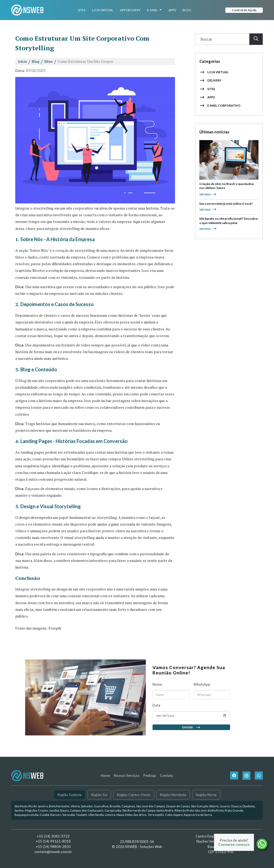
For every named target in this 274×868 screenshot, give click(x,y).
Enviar (191, 731)
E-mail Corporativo (220, 105)
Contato (167, 776)
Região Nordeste (173, 794)
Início (22, 61)
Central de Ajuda (244, 10)
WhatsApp (202, 688)
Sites (81, 10)
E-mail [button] (154, 10)
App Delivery (130, 10)
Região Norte (206, 794)
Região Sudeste (70, 794)
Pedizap (150, 776)
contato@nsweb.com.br (53, 852)
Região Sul (99, 794)
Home (105, 776)
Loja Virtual (103, 10)
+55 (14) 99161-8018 (53, 841)
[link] (137, 810)
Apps (172, 10)
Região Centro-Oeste (134, 794)
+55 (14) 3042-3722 (53, 836)
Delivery (210, 80)
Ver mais (208, 194)
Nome (157, 688)
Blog (187, 10)
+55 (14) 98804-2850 (53, 847)
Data (156, 709)
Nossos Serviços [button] (127, 776)
